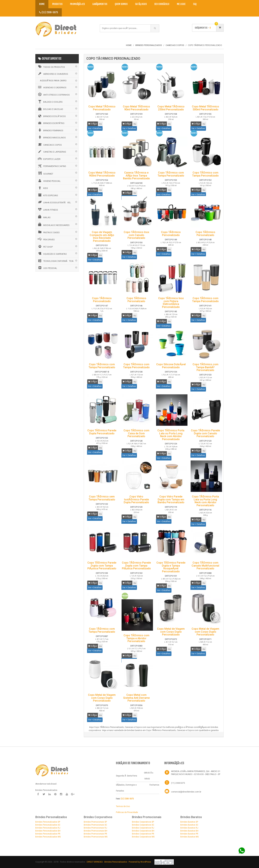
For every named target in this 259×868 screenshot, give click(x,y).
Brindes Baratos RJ (189, 828)
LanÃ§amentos (100, 4)
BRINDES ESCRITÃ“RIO (51, 123)
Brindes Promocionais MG (96, 837)
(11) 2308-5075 (49, 12)
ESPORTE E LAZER (49, 159)
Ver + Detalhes (95, 128)
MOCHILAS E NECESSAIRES (53, 225)
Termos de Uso (123, 806)
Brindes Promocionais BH (95, 831)
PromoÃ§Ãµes (77, 4)
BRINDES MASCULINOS (51, 137)
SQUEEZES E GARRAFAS (52, 254)
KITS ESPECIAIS (48, 195)
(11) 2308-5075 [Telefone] (178, 783)
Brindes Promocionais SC (95, 825)
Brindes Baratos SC (189, 825)
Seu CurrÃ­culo (162, 4)
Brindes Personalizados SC (48, 825)
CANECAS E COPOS (49, 144)
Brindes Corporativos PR (143, 834)
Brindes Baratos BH (189, 831)
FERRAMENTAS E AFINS (52, 166)
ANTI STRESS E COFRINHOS (53, 94)
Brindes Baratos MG (190, 837)
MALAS (44, 217)
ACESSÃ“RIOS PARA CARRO (53, 81)
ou (100, 124)
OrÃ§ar (93, 124)
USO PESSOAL (47, 268)
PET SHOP (45, 246)
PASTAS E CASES (48, 232)
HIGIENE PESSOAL (49, 181)
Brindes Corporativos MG (143, 837)
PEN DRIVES (46, 239)
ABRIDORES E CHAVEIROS (53, 74)
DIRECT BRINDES (95, 862)
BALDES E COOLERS (50, 101)
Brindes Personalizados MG (48, 837)
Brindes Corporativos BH (143, 831)
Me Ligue (181, 4)
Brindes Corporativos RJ (143, 828)
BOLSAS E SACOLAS (50, 109)
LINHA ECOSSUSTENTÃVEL (54, 202)
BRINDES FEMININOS (50, 130)
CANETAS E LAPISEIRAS (52, 152)
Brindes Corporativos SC (143, 825)
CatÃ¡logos (141, 4)
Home (42, 4)
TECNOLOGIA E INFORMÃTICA (55, 261)
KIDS (43, 188)
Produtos (57, 4)
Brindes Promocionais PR (95, 834)
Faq (195, 4)
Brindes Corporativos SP (143, 822)
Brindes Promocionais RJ (95, 828)
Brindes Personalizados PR (48, 834)
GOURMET (45, 173)
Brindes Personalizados (116, 862)
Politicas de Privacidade (127, 812)
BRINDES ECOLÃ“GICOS (51, 116)
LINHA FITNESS (48, 209)
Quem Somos (121, 4)
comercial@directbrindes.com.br (186, 792)
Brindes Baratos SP (189, 822)
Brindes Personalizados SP (48, 822)
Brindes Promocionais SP (95, 822)
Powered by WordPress (140, 862)
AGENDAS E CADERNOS (52, 87)
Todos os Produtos (51, 67)
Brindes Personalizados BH (48, 831)
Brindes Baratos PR (189, 834)
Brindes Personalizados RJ (48, 828)
